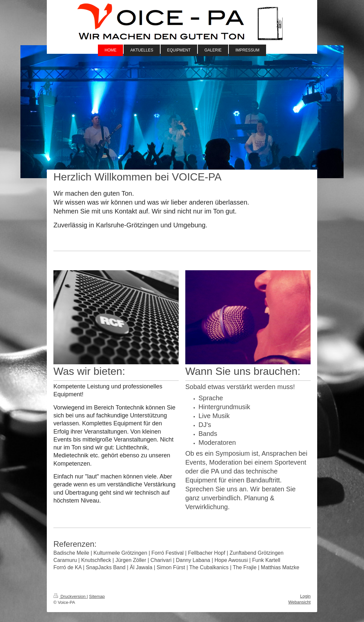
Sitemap (97, 596)
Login (305, 596)
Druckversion (70, 596)
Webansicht (299, 602)
